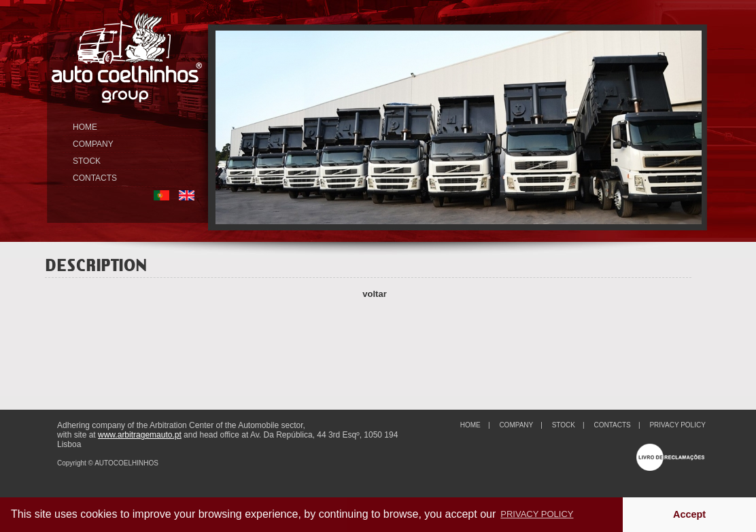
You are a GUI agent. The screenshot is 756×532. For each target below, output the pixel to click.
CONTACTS (95, 178)
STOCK (87, 161)
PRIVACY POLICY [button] (537, 514)
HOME (85, 127)
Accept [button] (689, 514)
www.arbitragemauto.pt (140, 435)
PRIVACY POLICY (677, 425)
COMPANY (93, 144)
